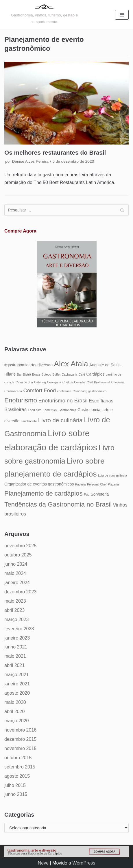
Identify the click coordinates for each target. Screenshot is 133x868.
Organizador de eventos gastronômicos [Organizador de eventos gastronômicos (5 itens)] (39, 484)
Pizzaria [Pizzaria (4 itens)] (113, 484)
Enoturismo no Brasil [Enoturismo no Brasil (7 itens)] (63, 401)
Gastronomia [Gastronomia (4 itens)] (68, 410)
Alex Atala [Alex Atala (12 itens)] (71, 364)
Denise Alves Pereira (30, 161)
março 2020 (17, 721)
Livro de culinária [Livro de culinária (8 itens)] (60, 420)
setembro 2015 (20, 767)
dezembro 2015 (20, 739)
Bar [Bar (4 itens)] (19, 374)
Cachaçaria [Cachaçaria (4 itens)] (69, 374)
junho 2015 (16, 794)
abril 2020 (14, 712)
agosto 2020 (17, 693)
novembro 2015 (20, 748)
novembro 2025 (20, 546)
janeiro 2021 (17, 684)
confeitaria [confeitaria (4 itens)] (64, 391)
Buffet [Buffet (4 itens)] (56, 374)
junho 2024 (16, 564)
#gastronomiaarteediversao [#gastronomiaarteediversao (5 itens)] (28, 365)
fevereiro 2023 (19, 629)
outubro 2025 (18, 555)
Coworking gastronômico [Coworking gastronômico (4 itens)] (89, 391)
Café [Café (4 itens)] (82, 374)
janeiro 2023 (17, 638)
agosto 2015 (17, 776)
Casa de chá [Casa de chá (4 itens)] (24, 382)
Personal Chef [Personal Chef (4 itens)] (97, 484)
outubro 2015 (18, 758)
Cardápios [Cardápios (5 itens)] (96, 374)
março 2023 (17, 619)
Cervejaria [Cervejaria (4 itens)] (54, 382)
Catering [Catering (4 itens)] (40, 382)
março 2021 (17, 675)
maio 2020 (15, 702)
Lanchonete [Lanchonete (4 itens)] (29, 421)
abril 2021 (14, 665)
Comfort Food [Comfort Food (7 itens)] (39, 390)
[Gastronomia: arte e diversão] (44, 15)
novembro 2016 (20, 730)
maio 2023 (15, 601)
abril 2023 (14, 610)
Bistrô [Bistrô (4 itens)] (27, 374)
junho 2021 (16, 647)
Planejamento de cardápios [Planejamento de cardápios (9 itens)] (44, 493)
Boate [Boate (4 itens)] (36, 374)
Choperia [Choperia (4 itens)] (118, 382)
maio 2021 (15, 656)
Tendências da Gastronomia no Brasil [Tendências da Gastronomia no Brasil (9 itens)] (58, 504)
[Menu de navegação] (122, 15)
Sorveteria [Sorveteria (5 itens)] (100, 494)
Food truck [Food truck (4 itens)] (50, 410)
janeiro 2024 (17, 583)
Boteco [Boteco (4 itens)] (46, 374)
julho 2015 (15, 785)
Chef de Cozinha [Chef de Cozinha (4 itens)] (74, 382)
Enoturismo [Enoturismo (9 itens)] (21, 400)
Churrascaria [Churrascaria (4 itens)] (13, 391)
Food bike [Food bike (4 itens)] (35, 410)
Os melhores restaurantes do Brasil (55, 152)
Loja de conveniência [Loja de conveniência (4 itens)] (112, 475)
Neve (43, 863)
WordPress (84, 863)
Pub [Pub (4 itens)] (87, 494)
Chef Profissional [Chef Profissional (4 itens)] (98, 382)
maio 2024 (15, 573)
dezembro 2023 (20, 592)
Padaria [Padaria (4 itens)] (81, 484)
